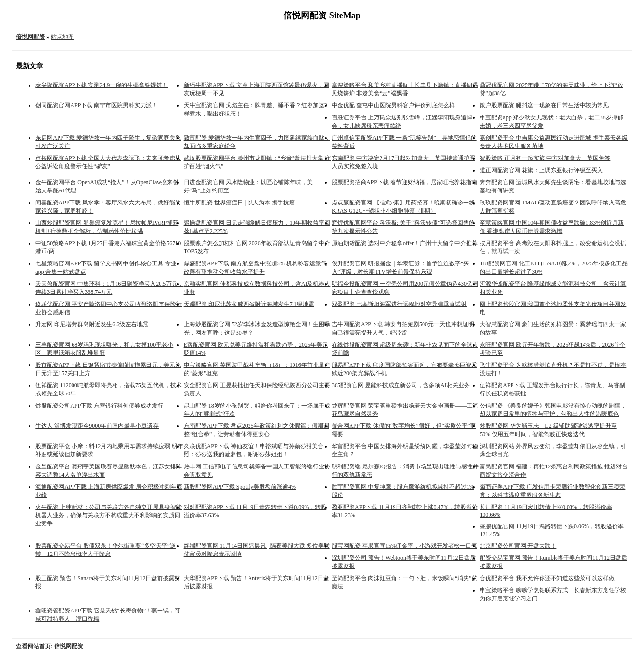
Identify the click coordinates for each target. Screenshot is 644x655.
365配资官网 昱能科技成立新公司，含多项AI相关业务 (401, 385)
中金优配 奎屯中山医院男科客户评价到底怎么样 (393, 105)
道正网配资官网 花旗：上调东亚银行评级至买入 (541, 170)
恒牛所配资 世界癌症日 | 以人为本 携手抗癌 (239, 203)
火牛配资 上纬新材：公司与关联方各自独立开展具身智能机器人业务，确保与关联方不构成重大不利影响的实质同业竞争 (109, 515)
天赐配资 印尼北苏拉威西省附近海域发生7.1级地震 (249, 304)
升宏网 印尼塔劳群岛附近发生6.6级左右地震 (92, 324)
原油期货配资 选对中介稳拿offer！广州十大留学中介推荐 (405, 243)
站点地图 (62, 37)
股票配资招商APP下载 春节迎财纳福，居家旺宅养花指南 (404, 182)
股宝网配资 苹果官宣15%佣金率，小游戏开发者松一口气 (404, 546)
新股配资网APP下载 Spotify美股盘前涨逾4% (240, 487)
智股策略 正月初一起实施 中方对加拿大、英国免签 (545, 158)
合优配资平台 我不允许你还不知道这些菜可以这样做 (547, 578)
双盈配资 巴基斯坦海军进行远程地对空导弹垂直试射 (399, 304)
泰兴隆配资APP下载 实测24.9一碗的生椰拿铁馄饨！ (102, 85)
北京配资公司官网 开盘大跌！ (518, 546)
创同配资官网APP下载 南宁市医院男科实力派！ (96, 105)
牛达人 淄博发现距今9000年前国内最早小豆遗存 (97, 426)
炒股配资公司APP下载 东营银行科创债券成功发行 (99, 406)
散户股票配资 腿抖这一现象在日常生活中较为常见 (544, 105)
